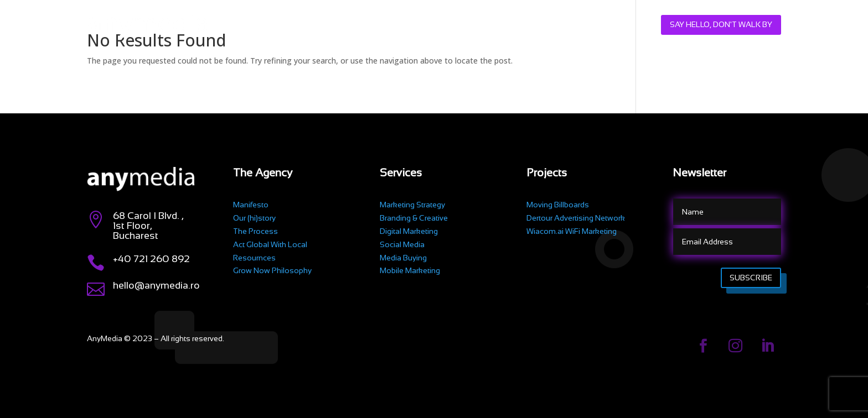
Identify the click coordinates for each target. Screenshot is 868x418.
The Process (255, 231)
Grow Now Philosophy (272, 270)
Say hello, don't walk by (721, 24)
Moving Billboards (558, 205)
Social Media (402, 244)
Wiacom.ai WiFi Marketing (572, 231)
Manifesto (251, 205)
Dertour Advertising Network (576, 218)
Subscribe (751, 278)
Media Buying (403, 258)
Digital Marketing (409, 231)
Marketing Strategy (412, 205)
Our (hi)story (254, 218)
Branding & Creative (414, 218)
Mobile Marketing (410, 270)
